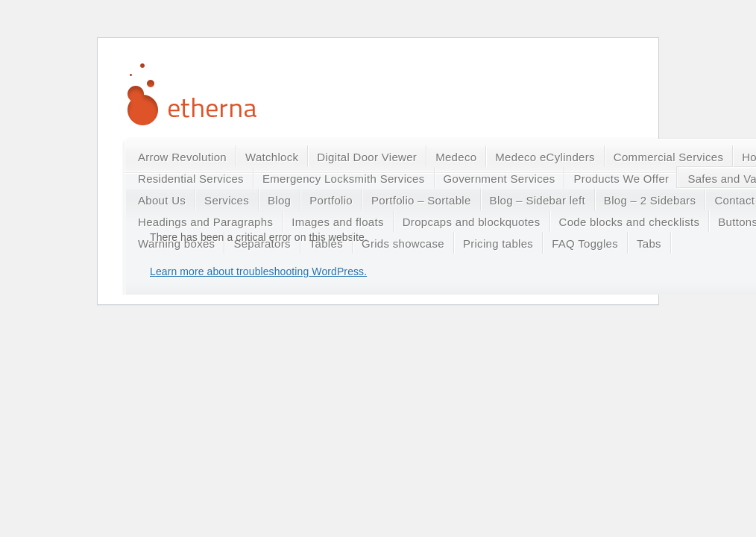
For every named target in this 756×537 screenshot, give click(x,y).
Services (227, 200)
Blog (279, 200)
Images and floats (338, 222)
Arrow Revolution (182, 157)
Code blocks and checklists (630, 222)
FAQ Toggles (585, 244)
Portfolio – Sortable (421, 200)
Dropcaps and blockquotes (472, 222)
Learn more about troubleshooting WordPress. (258, 271)
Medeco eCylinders (545, 157)
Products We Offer (621, 179)
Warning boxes (176, 244)
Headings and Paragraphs (205, 222)
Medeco (456, 157)
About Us (162, 200)
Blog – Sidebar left (538, 200)
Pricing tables (498, 244)
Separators (262, 244)
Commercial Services (668, 157)
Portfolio (331, 200)
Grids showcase (403, 244)
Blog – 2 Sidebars (650, 200)
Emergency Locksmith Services (344, 179)
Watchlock (272, 157)
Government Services (500, 179)
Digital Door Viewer (367, 157)
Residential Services (191, 179)
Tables (326, 244)
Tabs (649, 244)
